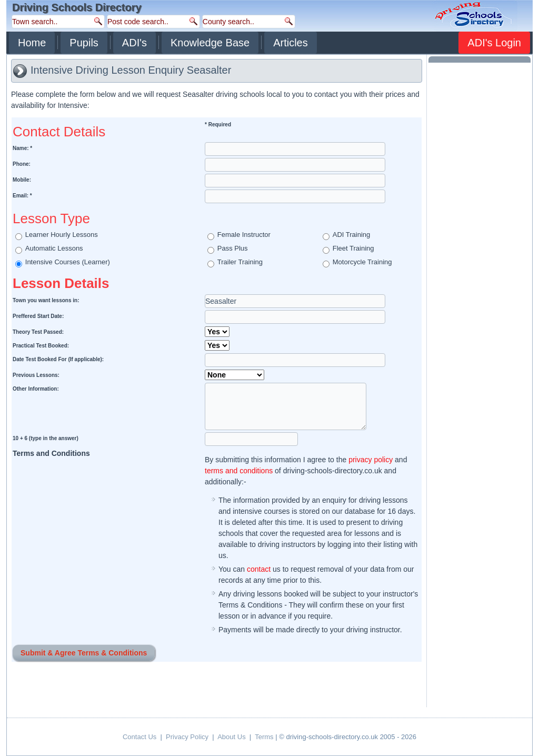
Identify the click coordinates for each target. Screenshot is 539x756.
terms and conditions (239, 471)
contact (259, 569)
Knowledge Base (210, 43)
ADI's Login (494, 43)
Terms (264, 737)
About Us (231, 737)
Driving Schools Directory (77, 7)
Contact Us (139, 737)
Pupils (84, 43)
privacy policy (371, 460)
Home (32, 43)
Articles (291, 43)
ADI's (134, 43)
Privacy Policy (187, 737)
